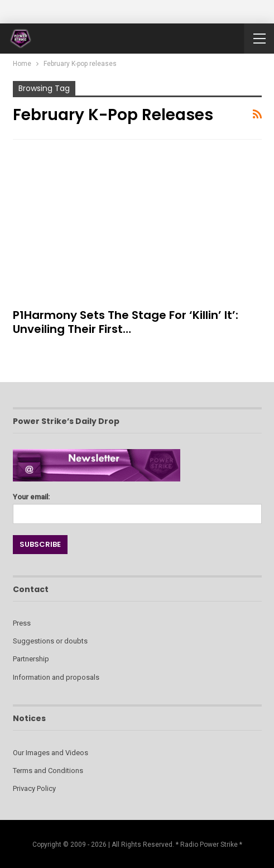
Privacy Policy (34, 788)
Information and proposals (56, 677)
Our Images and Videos (51, 753)
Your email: (137, 505)
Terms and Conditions (48, 771)
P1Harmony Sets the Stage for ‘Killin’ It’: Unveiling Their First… (126, 322)
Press (22, 623)
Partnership (31, 659)
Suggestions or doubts (50, 641)
